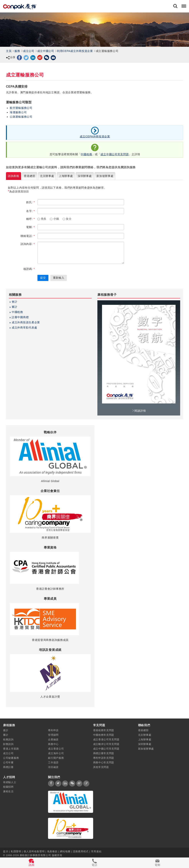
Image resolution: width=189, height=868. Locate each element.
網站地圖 (65, 851)
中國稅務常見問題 (104, 735)
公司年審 (8, 762)
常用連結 (96, 851)
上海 (66, 176)
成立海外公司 (56, 753)
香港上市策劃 (11, 749)
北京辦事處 (145, 735)
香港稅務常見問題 (104, 730)
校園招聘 (8, 787)
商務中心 (53, 744)
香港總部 (143, 730)
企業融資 (53, 739)
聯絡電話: (28, 236)
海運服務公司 (18, 112)
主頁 (9, 51)
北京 (47, 176)
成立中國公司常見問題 (115, 154)
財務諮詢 (8, 744)
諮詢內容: (28, 244)
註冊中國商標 (20, 317)
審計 (15, 307)
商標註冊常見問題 (104, 753)
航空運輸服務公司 (21, 108)
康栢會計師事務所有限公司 (35, 855)
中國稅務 (86, 154)
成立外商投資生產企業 (26, 322)
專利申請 (53, 730)
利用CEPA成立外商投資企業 (75, 51)
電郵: (30, 227)
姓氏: (30, 202)
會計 (15, 302)
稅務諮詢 (8, 739)
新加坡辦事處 (146, 749)
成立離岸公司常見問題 (106, 744)
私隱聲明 (16, 851)
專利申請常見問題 (104, 758)
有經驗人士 (10, 782)
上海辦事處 (145, 739)
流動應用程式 (81, 851)
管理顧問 (53, 735)
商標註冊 (8, 767)
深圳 (85, 176)
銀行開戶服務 (56, 758)
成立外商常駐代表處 (24, 328)
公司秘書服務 (11, 758)
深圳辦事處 (145, 744)
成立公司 (29, 51)
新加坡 (105, 176)
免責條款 (52, 851)
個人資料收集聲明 (34, 851)
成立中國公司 (46, 51)
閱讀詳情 (139, 411)
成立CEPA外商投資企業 (95, 136)
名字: (30, 211)
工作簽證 (53, 762)
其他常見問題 (101, 767)
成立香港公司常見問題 (106, 739)
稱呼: (30, 219)
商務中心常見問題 (104, 762)
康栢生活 (8, 791)
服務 (17, 51)
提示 (6, 851)
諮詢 (14, 176)
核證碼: (29, 269)
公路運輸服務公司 (21, 117)
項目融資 (53, 767)
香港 (29, 176)
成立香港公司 (56, 749)
